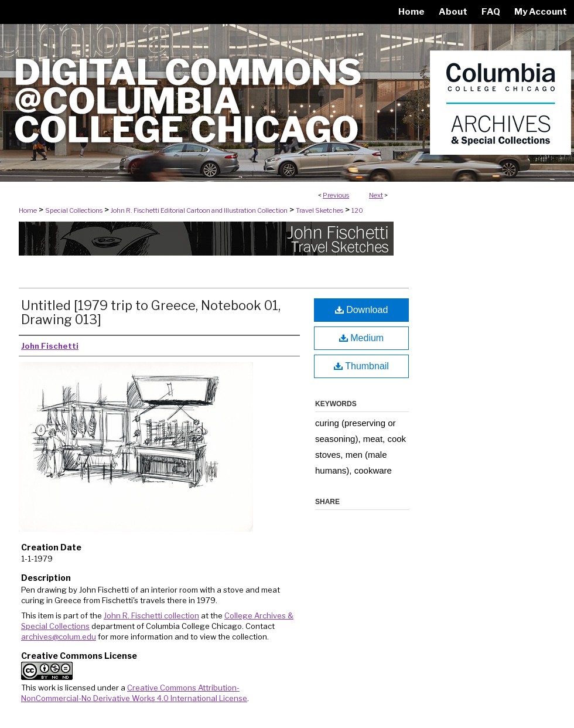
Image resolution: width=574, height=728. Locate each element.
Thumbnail (361, 366)
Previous (336, 195)
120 (357, 210)
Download (362, 310)
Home (28, 210)
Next (376, 195)
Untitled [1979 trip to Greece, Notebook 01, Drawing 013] (151, 312)
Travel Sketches (320, 210)
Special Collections (74, 210)
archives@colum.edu (59, 637)
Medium (361, 338)
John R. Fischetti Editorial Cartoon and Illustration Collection (199, 210)
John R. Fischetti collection (151, 615)
